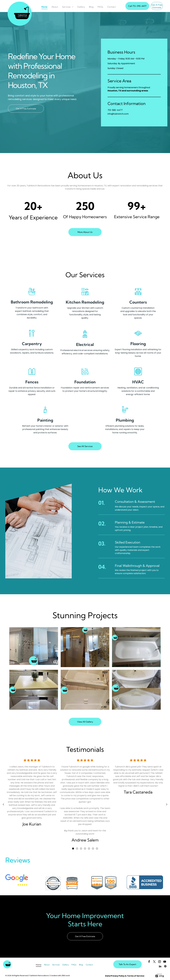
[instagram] (160, 962)
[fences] (32, 375)
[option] (32, 795)
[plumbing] (125, 413)
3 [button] (81, 849)
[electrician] (85, 338)
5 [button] (89, 849)
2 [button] (77, 849)
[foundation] (85, 375)
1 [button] (73, 849)
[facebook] (149, 962)
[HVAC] (138, 375)
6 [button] (93, 849)
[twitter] (154, 962)
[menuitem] (44, 7)
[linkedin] (160, 967)
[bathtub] (32, 295)
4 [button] (85, 849)
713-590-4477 (115, 110)
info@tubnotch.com (118, 114)
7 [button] (97, 849)
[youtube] (165, 962)
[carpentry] (32, 337)
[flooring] (138, 337)
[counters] (138, 295)
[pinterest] (165, 967)
